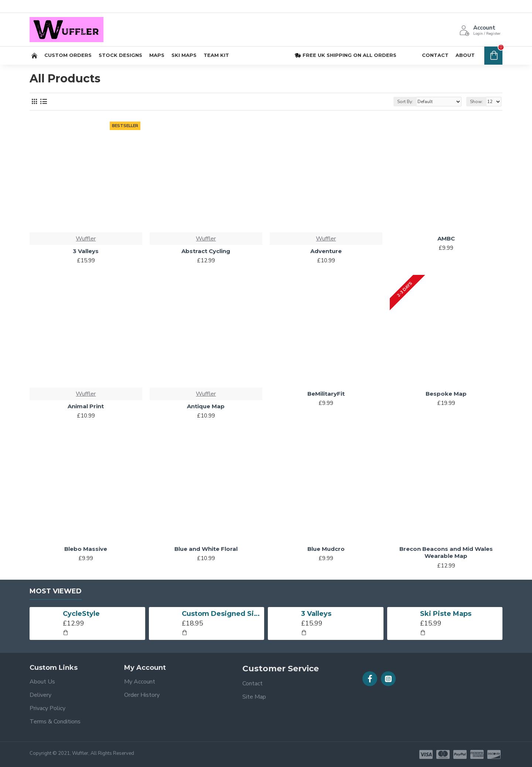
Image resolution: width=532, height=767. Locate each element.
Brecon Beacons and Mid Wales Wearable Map (446, 553)
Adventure (326, 251)
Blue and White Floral (206, 549)
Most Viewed (56, 591)
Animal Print (86, 406)
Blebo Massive (86, 549)
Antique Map (206, 406)
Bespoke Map (446, 394)
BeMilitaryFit (326, 394)
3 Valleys (86, 251)
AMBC (446, 238)
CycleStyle (81, 614)
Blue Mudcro (326, 549)
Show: (476, 102)
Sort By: (405, 102)
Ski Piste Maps (446, 614)
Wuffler (86, 239)
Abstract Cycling (206, 251)
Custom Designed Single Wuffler (222, 614)
